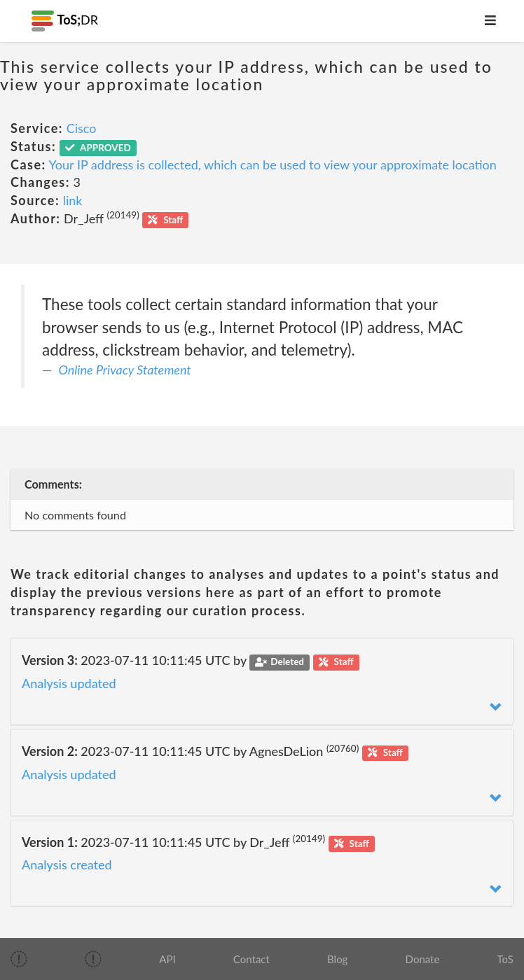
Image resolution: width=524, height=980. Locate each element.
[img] (19, 959)
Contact (251, 959)
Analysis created (67, 864)
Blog (337, 959)
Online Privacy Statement (125, 370)
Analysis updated (69, 683)
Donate (423, 959)
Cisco (82, 128)
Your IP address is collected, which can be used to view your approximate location (273, 164)
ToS (505, 959)
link (73, 200)
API (167, 959)
